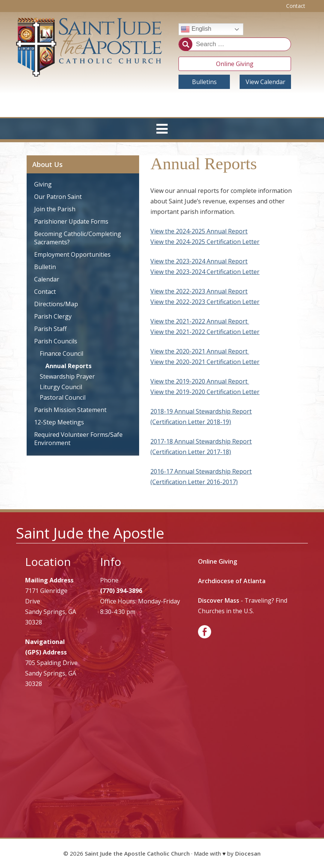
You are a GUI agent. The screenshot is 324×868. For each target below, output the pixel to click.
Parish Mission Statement (70, 410)
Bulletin (45, 267)
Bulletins (204, 82)
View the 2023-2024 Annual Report (199, 261)
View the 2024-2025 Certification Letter (205, 242)
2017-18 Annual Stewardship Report (201, 441)
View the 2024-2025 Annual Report (199, 231)
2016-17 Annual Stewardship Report (201, 471)
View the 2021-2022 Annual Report (200, 321)
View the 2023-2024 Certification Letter (205, 272)
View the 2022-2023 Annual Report (199, 291)
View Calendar (265, 82)
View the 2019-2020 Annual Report (200, 381)
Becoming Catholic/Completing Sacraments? (78, 238)
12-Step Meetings (59, 422)
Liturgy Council (61, 387)
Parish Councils (56, 341)
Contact (296, 6)
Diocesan (248, 853)
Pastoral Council (63, 397)
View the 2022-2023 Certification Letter (205, 302)
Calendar (47, 279)
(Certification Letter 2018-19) (191, 422)
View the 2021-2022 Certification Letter (205, 332)
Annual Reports (68, 366)
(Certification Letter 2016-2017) (194, 482)
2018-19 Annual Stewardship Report (201, 411)
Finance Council (61, 354)
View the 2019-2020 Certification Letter (205, 392)
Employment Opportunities (72, 254)
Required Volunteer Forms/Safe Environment (78, 439)
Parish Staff (50, 329)
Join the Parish (55, 209)
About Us (47, 164)
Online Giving (235, 64)
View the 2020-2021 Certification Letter (205, 362)
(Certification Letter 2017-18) (191, 452)
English (196, 29)
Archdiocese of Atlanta (232, 581)
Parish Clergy (53, 316)
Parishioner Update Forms (71, 221)
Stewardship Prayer (67, 376)
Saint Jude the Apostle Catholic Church (137, 853)
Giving (43, 184)
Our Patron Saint (58, 197)
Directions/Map (56, 304)
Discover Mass (219, 600)
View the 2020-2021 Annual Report (200, 351)
